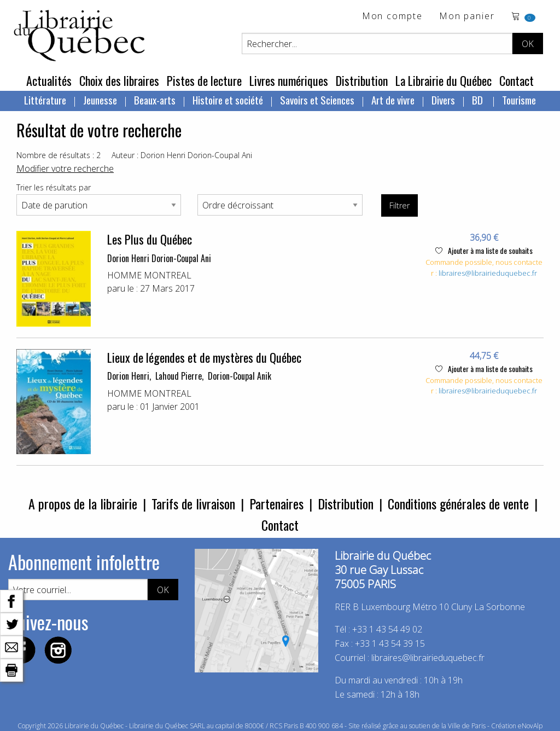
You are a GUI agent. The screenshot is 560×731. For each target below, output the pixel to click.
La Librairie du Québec (444, 80)
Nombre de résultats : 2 (59, 155)
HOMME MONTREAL (149, 275)
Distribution (362, 80)
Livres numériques (289, 80)
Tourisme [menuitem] (519, 100)
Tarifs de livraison (193, 503)
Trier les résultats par (54, 187)
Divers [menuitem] (443, 100)
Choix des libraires (119, 80)
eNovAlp (530, 726)
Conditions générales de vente (458, 503)
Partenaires (276, 503)
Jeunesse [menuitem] (100, 100)
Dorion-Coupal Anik (240, 376)
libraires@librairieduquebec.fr (488, 273)
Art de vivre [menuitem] (393, 100)
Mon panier (467, 17)
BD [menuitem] (479, 100)
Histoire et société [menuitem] (228, 100)
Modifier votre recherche (65, 169)
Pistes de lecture (204, 80)
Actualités (49, 80)
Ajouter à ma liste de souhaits (484, 250)
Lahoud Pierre (179, 376)
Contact (517, 80)
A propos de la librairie (83, 503)
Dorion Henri (128, 376)
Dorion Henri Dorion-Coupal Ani (159, 258)
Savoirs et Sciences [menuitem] (317, 100)
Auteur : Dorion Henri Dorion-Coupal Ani (182, 155)
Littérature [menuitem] (45, 100)
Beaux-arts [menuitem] (155, 100)
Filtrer (399, 205)
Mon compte (392, 17)
